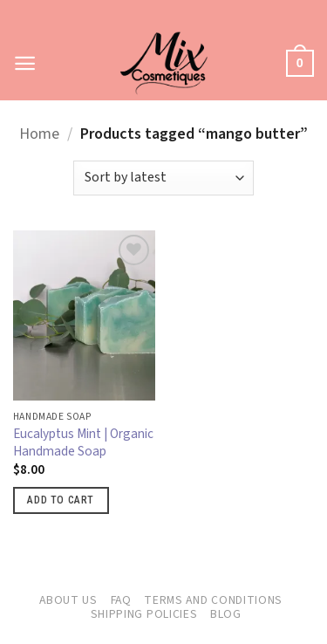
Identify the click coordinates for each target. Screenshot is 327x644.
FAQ (121, 600)
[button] (25, 63)
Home (39, 134)
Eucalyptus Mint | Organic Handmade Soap (83, 443)
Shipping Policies (144, 614)
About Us (68, 600)
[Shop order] (163, 178)
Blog (226, 614)
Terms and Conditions (213, 600)
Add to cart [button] (61, 500)
